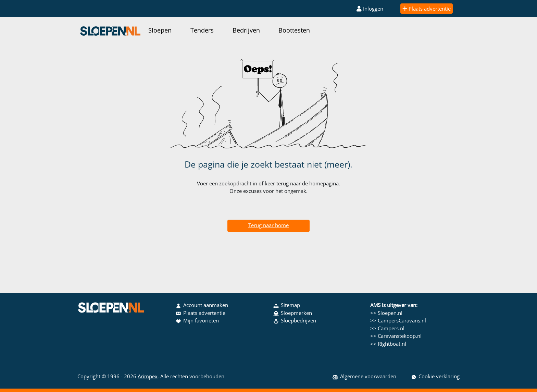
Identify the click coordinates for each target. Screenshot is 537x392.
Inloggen (370, 9)
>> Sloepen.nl (386, 313)
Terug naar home (268, 225)
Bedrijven (246, 30)
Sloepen (160, 30)
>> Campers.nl (387, 328)
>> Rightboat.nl (388, 344)
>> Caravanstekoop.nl (396, 336)
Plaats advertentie (427, 9)
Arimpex (148, 376)
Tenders (202, 30)
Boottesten (294, 30)
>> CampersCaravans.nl (398, 320)
